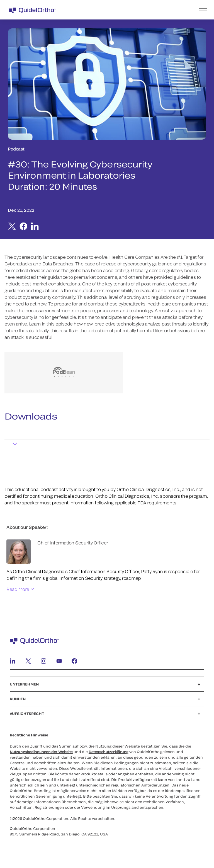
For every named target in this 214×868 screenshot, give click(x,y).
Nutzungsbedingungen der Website (41, 752)
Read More (18, 589)
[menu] (141, 10)
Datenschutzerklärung (109, 752)
